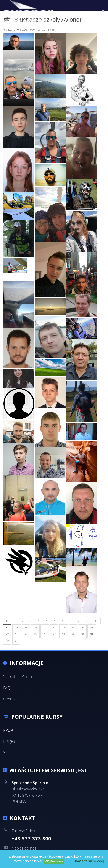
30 (82, 634)
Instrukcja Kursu (18, 677)
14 (26, 628)
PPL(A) (9, 730)
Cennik (9, 699)
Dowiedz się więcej (89, 861)
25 (35, 634)
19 (73, 628)
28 (64, 634)
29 (73, 634)
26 (45, 634)
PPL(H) (9, 741)
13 (17, 628)
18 (64, 628)
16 (45, 628)
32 (7, 641)
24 (26, 634)
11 (96, 621)
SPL (6, 752)
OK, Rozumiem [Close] (54, 861)
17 (54, 628)
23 (17, 634)
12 (7, 628)
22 (7, 634)
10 (87, 621)
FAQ (7, 688)
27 (54, 634)
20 (82, 628)
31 (92, 634)
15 (35, 628)
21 (92, 628)
